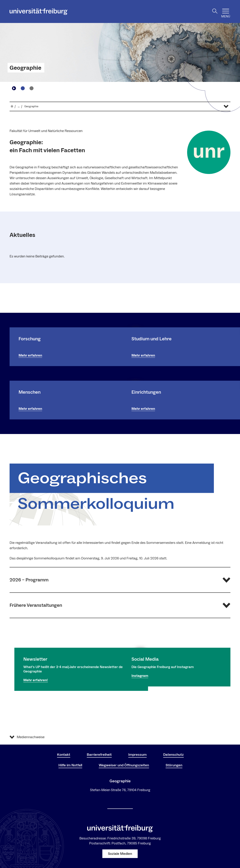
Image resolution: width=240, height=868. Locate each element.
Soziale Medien (120, 854)
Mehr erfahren (30, 355)
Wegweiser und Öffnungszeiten (124, 765)
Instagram (140, 676)
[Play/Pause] (14, 88)
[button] (120, 580)
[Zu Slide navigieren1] (23, 88)
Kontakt (64, 755)
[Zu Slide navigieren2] (32, 88)
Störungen (174, 765)
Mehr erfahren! (36, 680)
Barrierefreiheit (99, 755)
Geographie (25, 68)
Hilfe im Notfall (70, 765)
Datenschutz (173, 755)
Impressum (137, 755)
